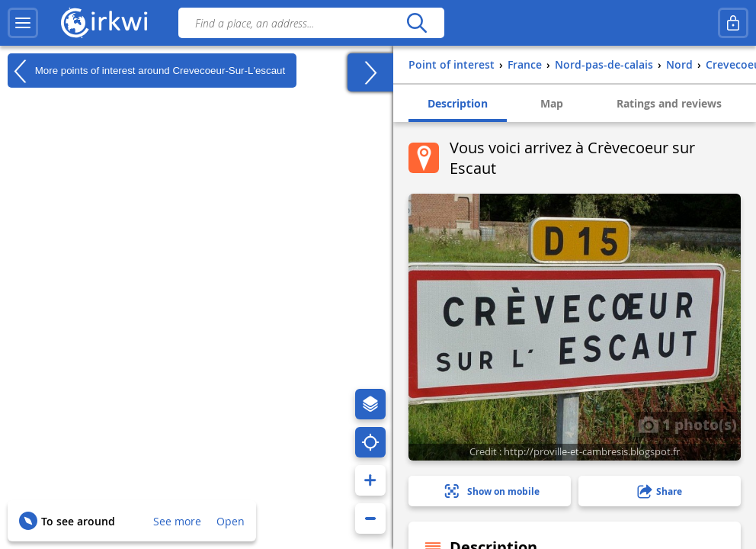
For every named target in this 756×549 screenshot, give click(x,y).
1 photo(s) (687, 424)
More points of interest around (146, 71)
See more (177, 521)
